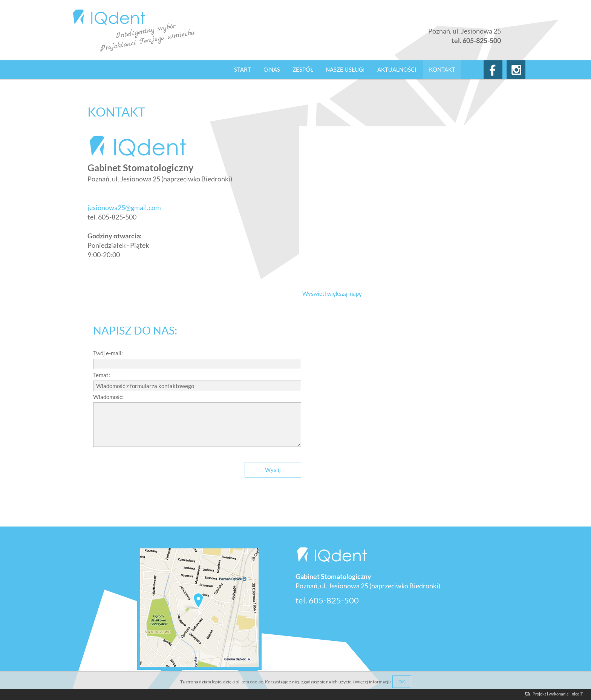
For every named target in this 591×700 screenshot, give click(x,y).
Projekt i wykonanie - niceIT (558, 694)
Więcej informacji (372, 682)
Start (243, 69)
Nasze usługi (345, 69)
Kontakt (442, 69)
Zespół (303, 69)
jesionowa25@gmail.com (124, 207)
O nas (272, 69)
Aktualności (397, 69)
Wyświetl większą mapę (332, 293)
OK (402, 682)
